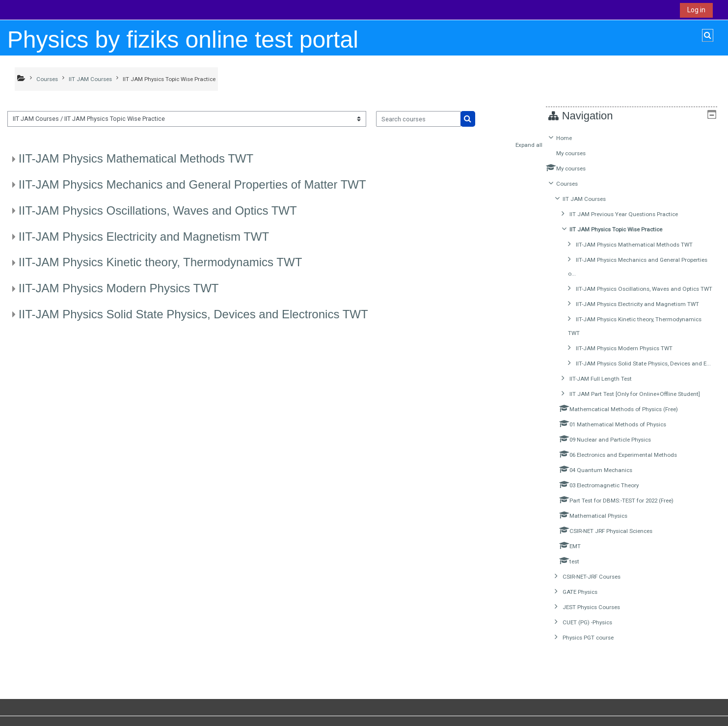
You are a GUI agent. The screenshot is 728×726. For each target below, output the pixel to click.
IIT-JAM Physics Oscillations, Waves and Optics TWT (158, 210)
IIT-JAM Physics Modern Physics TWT (119, 288)
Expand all (529, 145)
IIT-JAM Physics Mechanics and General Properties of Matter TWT (192, 184)
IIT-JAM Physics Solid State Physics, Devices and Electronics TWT (193, 314)
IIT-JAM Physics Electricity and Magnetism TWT (144, 237)
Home (571, 138)
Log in (696, 10)
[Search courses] (418, 119)
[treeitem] (635, 402)
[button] (708, 35)
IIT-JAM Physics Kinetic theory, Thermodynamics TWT (160, 262)
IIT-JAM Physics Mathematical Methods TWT (136, 158)
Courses (574, 184)
